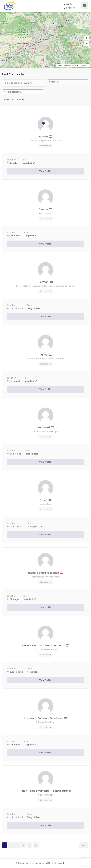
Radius (7, 100)
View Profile (45, 171)
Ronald (46, 137)
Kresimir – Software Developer (45, 718)
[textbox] (23, 92)
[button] (86, 38)
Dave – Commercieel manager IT (45, 645)
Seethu (45, 209)
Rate (19, 100)
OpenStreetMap (72, 65)
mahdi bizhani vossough (46, 573)
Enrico (46, 500)
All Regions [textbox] (54, 82)
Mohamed (45, 427)
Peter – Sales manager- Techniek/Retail (46, 791)
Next (84, 846)
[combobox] (68, 82)
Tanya (46, 355)
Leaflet (60, 65)
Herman (45, 282)
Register (69, 8)
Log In (68, 4)
